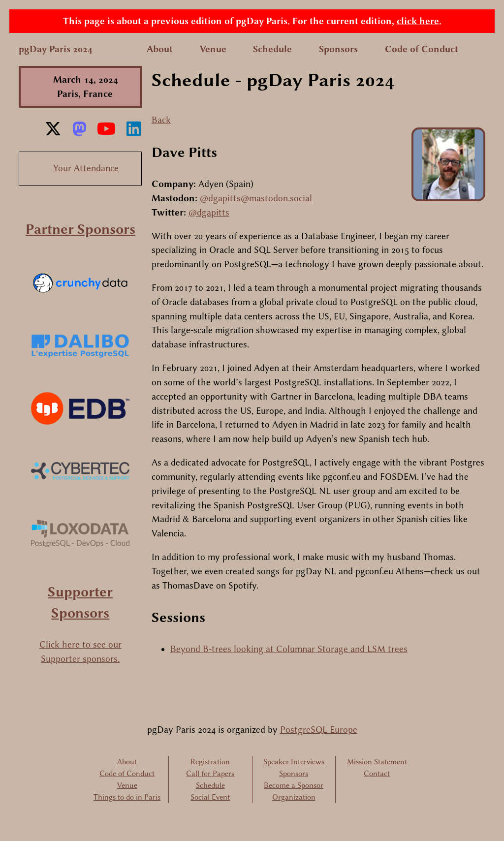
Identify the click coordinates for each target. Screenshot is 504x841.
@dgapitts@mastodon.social (256, 198)
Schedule (272, 49)
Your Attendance (86, 168)
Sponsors (338, 49)
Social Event (210, 797)
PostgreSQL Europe (319, 730)
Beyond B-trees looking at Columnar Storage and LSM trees (289, 649)
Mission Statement (377, 762)
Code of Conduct (422, 49)
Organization (294, 797)
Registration (210, 762)
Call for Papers (210, 774)
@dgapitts (209, 213)
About (160, 49)
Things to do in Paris (127, 797)
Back (161, 120)
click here (418, 21)
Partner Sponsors (80, 229)
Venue (213, 49)
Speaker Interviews (294, 762)
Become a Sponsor (294, 785)
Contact (377, 774)
